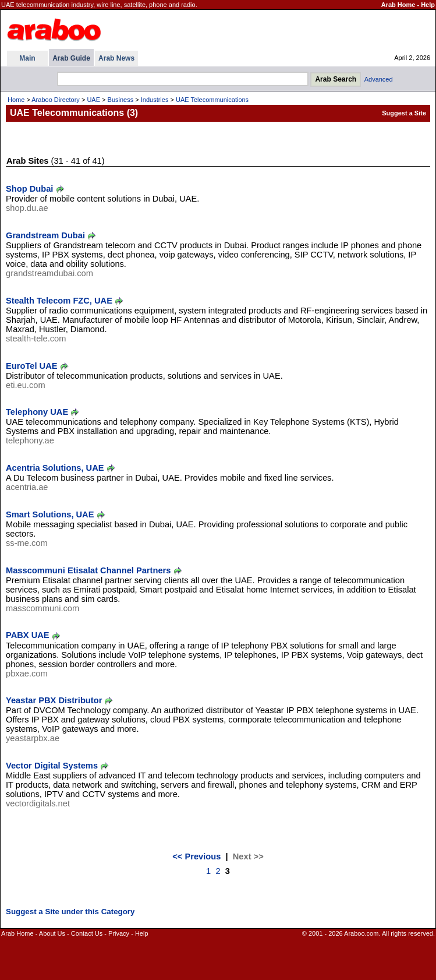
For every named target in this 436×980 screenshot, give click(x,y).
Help (428, 5)
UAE (93, 100)
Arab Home (398, 5)
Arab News (116, 58)
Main (27, 58)
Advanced (379, 79)
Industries (155, 100)
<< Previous (196, 856)
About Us (52, 933)
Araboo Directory (56, 100)
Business (121, 100)
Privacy (119, 933)
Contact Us (87, 933)
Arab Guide (71, 58)
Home (16, 100)
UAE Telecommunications (212, 100)
